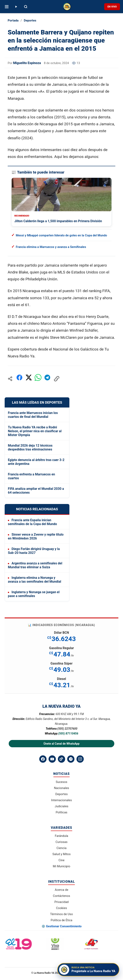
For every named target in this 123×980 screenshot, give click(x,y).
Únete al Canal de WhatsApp (61, 744)
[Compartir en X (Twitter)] (29, 379)
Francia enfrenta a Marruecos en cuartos (31, 476)
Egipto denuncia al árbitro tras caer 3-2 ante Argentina (36, 462)
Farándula (61, 836)
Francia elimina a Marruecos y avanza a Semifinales (51, 247)
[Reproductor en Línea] (16, 7)
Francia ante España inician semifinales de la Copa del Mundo (32, 522)
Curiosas (62, 842)
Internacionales (62, 800)
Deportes (30, 20)
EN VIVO (112, 7)
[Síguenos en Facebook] (43, 759)
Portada (13, 20)
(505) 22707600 (67, 729)
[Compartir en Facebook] (19, 379)
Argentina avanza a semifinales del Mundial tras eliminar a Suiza (35, 565)
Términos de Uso (62, 914)
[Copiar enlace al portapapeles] (57, 379)
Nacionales (62, 788)
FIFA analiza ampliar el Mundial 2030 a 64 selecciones (36, 491)
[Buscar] (26, 7)
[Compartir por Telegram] (47, 379)
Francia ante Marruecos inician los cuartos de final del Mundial (33, 415)
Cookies (61, 908)
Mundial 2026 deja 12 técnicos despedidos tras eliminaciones (30, 447)
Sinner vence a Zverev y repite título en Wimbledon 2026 (36, 536)
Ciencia (61, 848)
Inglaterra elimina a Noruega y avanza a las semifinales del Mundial (34, 580)
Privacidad (61, 902)
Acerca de (62, 890)
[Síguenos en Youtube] (52, 759)
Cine (61, 860)
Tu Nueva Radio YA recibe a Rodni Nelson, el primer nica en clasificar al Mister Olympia (35, 431)
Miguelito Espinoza (27, 63)
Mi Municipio (61, 866)
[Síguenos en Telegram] (71, 759)
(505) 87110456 (68, 733)
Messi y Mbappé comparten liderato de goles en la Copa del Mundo (61, 235)
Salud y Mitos (61, 854)
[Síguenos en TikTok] (61, 759)
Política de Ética (62, 920)
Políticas (61, 812)
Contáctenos (62, 896)
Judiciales (61, 806)
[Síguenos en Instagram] (80, 759)
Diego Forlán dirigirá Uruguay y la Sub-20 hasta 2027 (34, 551)
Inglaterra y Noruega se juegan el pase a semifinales (34, 594)
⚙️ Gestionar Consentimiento (62, 926)
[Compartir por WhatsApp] (38, 379)
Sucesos (61, 782)
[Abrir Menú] (7, 7)
